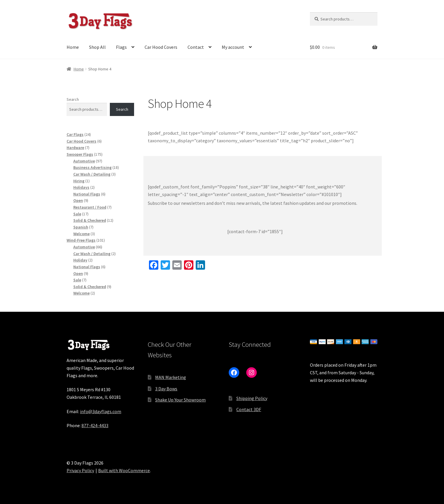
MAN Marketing (171, 377)
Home (73, 47)
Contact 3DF (249, 409)
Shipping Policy (252, 398)
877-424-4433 (95, 425)
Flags (121, 47)
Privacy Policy (80, 470)
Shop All (97, 47)
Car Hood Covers (161, 47)
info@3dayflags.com (101, 411)
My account (233, 47)
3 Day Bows (166, 389)
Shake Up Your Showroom (180, 400)
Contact (196, 47)
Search (73, 99)
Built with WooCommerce (124, 470)
